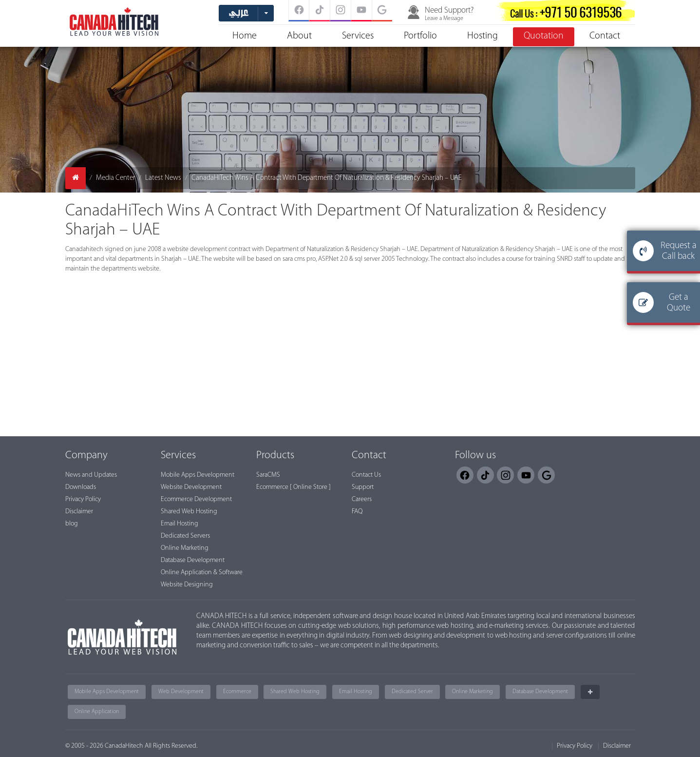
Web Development (181, 692)
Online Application (97, 712)
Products (275, 456)
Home (245, 36)
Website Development (191, 487)
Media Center (115, 178)
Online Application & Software (202, 573)
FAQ (357, 512)
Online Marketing (185, 548)
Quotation (544, 36)
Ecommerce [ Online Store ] (293, 487)
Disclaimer (79, 512)
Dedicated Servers (185, 536)
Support (363, 487)
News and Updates (91, 475)
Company (86, 456)
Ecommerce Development (196, 499)
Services (358, 36)
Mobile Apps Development (198, 475)
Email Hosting (180, 524)
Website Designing (187, 585)
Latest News (163, 178)
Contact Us (366, 475)
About (299, 36)
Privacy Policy (83, 499)
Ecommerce (237, 692)
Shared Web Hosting (189, 512)
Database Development (193, 560)
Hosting (482, 36)
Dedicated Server (412, 692)
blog (72, 524)
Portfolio (420, 36)
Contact (605, 36)
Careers (362, 499)
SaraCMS (268, 475)
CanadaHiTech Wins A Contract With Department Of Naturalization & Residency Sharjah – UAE (327, 178)
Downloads (81, 487)
